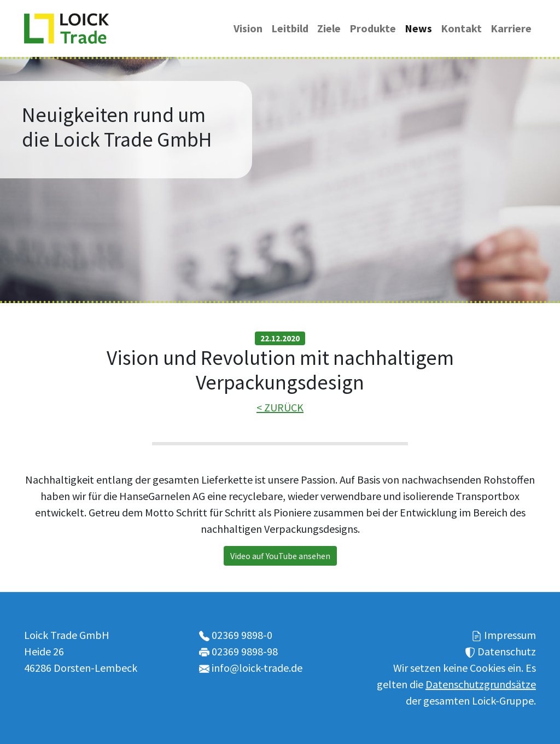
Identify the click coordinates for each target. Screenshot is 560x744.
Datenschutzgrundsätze (481, 684)
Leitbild (290, 28)
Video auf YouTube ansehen (280, 556)
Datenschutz (507, 651)
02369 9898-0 (242, 635)
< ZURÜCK (280, 407)
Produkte (373, 28)
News (418, 28)
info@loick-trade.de (257, 668)
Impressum (510, 635)
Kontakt (461, 28)
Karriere (511, 28)
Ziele (329, 28)
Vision (248, 28)
